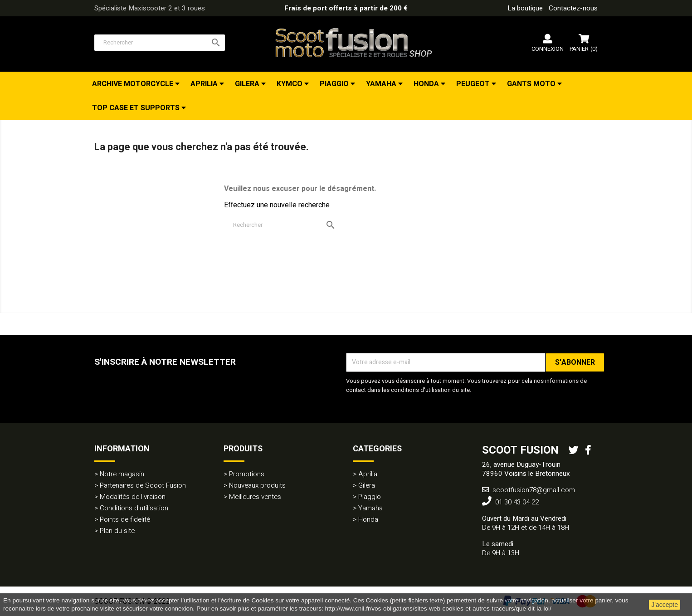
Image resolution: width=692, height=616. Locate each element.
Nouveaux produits (257, 485)
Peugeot (474, 84)
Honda (427, 84)
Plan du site (117, 531)
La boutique (525, 8)
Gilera (248, 84)
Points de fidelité (125, 519)
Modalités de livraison (133, 497)
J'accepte (665, 605)
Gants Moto (532, 84)
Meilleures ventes (255, 497)
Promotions (247, 474)
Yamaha (382, 84)
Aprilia (205, 84)
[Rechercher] (160, 43)
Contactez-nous (573, 8)
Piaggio (335, 84)
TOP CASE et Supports (137, 108)
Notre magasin (122, 474)
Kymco (290, 84)
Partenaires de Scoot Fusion (143, 485)
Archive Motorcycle (134, 84)
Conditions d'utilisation (134, 508)
